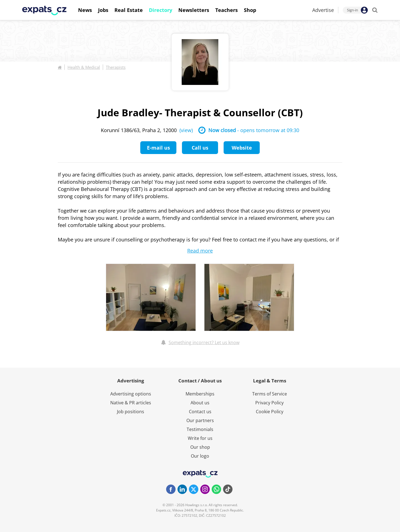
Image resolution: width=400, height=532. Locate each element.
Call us (200, 148)
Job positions (131, 412)
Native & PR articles (131, 403)
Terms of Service (270, 394)
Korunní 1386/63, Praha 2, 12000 (147, 130)
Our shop (200, 447)
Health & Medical (84, 67)
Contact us (200, 412)
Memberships (200, 394)
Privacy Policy (269, 403)
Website (242, 148)
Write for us (200, 438)
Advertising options (131, 394)
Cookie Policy (270, 412)
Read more (200, 251)
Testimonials (200, 429)
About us (200, 403)
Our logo (200, 456)
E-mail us (158, 148)
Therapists (116, 67)
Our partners (200, 420)
